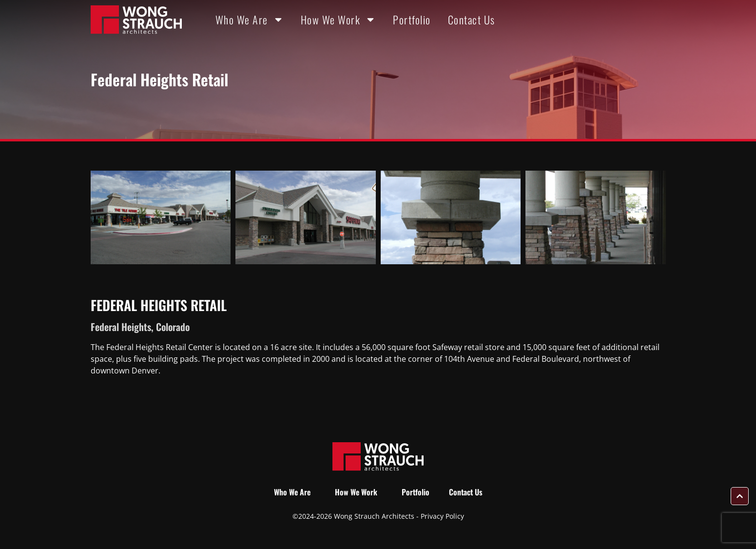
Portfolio (412, 20)
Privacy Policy (442, 516)
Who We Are (250, 20)
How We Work (339, 20)
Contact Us (472, 20)
